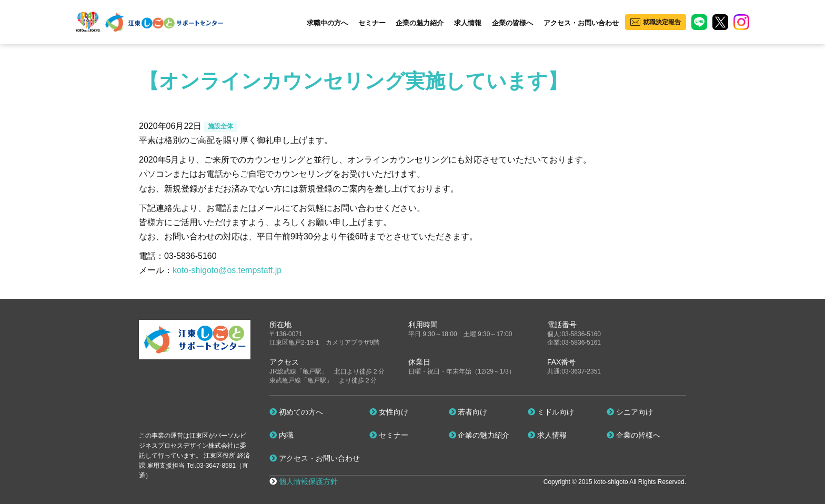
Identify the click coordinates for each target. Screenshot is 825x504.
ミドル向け (551, 412)
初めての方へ (296, 412)
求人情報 (468, 23)
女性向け (389, 412)
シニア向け (630, 412)
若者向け (468, 412)
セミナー (372, 23)
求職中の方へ (327, 23)
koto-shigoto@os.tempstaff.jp (227, 270)
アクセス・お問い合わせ (581, 23)
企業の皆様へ (512, 23)
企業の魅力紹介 (420, 23)
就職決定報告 (662, 22)
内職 (281, 435)
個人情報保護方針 (308, 481)
